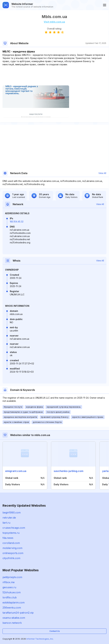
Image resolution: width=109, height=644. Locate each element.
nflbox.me (9, 582)
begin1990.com (12, 513)
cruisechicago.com (14, 528)
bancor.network (12, 623)
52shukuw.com (12, 592)
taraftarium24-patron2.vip (18, 613)
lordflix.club (10, 597)
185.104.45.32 (17, 222)
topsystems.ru (11, 533)
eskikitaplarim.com (14, 602)
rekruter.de (9, 518)
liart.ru (6, 523)
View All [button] (102, 173)
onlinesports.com (13, 553)
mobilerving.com (12, 548)
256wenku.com (12, 608)
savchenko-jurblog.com (69, 471)
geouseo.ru (9, 587)
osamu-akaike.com (14, 618)
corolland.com (11, 543)
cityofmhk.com (11, 558)
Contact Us (55, 631)
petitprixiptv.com (12, 577)
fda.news (8, 538)
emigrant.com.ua (16, 471)
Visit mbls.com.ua (54, 22)
